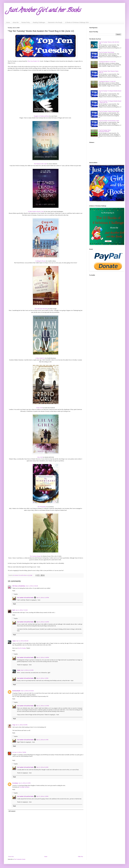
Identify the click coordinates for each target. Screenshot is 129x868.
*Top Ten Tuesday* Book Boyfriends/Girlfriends (105, 131)
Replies (16, 594)
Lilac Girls (40, 457)
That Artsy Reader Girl (33, 61)
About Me (16, 22)
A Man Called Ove (40, 358)
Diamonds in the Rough (55, 22)
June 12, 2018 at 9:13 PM (42, 740)
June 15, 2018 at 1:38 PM (42, 796)
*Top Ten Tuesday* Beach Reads (106, 52)
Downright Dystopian (24, 787)
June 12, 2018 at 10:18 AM (27, 691)
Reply (14, 591)
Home (8, 22)
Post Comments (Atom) (20, 859)
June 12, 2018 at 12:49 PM (43, 657)
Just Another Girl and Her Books (25, 598)
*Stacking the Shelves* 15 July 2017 (107, 81)
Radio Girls (39, 408)
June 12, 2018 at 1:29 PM (42, 678)
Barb (14, 610)
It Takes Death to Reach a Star (36, 211)
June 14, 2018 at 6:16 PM (25, 783)
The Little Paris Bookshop (41, 309)
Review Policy (26, 22)
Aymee (14, 641)
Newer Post (11, 857)
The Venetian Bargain (35, 556)
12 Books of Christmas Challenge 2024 (77, 22)
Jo (13, 752)
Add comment (12, 811)
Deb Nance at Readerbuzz (19, 586)
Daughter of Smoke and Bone (41, 116)
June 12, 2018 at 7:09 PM (20, 752)
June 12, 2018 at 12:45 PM (43, 598)
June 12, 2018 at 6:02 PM (21, 725)
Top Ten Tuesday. (22, 648)
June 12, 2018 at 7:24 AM (21, 610)
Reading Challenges (39, 22)
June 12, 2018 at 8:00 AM (22, 641)
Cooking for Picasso (41, 261)
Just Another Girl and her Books (44, 11)
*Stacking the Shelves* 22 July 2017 (107, 62)
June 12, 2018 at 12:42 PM (43, 622)
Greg (14, 725)
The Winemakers (42, 507)
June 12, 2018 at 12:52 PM (27, 670)
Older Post (80, 857)
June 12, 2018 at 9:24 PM (42, 767)
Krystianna (15, 783)
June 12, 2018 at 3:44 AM (32, 586)
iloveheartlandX (16, 691)
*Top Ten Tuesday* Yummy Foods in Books (109, 111)
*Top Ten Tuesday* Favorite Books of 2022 (109, 121)
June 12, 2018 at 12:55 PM (43, 706)
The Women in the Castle (40, 164)
